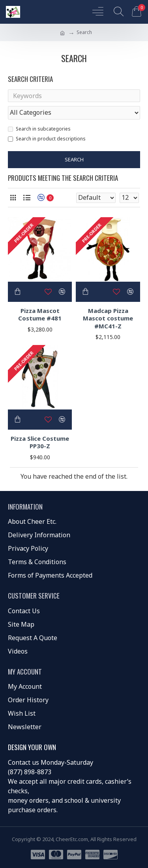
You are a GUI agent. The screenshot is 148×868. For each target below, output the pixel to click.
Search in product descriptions (47, 139)
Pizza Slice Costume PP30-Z (40, 443)
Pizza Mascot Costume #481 (40, 315)
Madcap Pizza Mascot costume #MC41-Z (108, 318)
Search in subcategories (39, 129)
